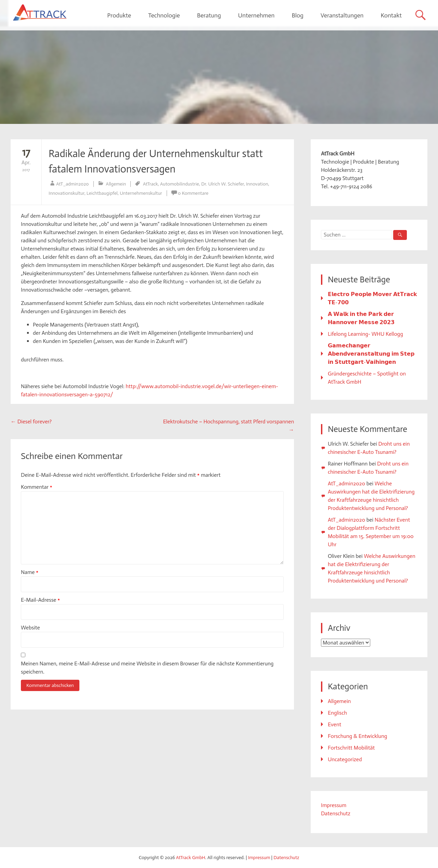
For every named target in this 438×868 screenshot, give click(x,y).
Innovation (257, 184)
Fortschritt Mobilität (351, 748)
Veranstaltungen (342, 15)
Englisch (337, 713)
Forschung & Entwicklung (357, 736)
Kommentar (37, 487)
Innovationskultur (67, 193)
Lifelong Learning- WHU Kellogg (365, 334)
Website (30, 628)
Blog (297, 15)
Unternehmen (256, 15)
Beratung (209, 15)
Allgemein (116, 184)
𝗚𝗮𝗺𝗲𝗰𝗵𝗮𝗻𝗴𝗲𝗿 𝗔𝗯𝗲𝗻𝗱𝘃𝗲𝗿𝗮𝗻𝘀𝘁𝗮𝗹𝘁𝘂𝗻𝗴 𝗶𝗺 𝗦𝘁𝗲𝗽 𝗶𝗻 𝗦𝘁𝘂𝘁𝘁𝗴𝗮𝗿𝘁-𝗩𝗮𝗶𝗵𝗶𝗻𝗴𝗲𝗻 (371, 354)
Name (30, 572)
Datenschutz (336, 813)
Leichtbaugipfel (102, 193)
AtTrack (151, 184)
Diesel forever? (31, 422)
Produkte (119, 15)
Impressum (334, 805)
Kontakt (391, 15)
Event (334, 724)
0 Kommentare (193, 193)
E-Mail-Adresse (40, 600)
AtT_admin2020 (72, 184)
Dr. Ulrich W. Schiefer (223, 184)
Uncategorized (345, 759)
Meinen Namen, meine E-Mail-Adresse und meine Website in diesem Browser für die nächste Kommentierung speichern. (147, 668)
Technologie (164, 15)
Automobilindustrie (180, 184)
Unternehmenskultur (141, 193)
